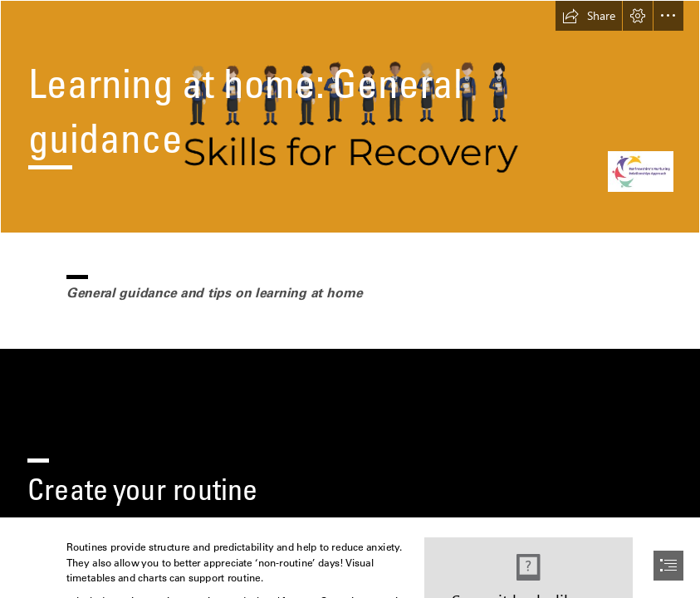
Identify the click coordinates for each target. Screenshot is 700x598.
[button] (589, 16)
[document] (350, 299)
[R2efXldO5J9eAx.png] (350, 117)
